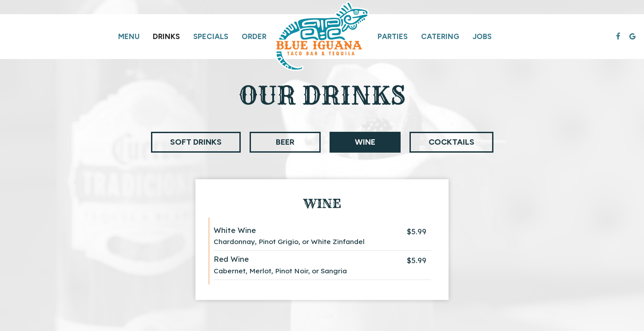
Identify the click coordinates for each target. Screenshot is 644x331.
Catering (440, 36)
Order (254, 36)
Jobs (482, 36)
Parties (393, 36)
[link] (322, 36)
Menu (129, 36)
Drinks (166, 36)
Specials (211, 36)
